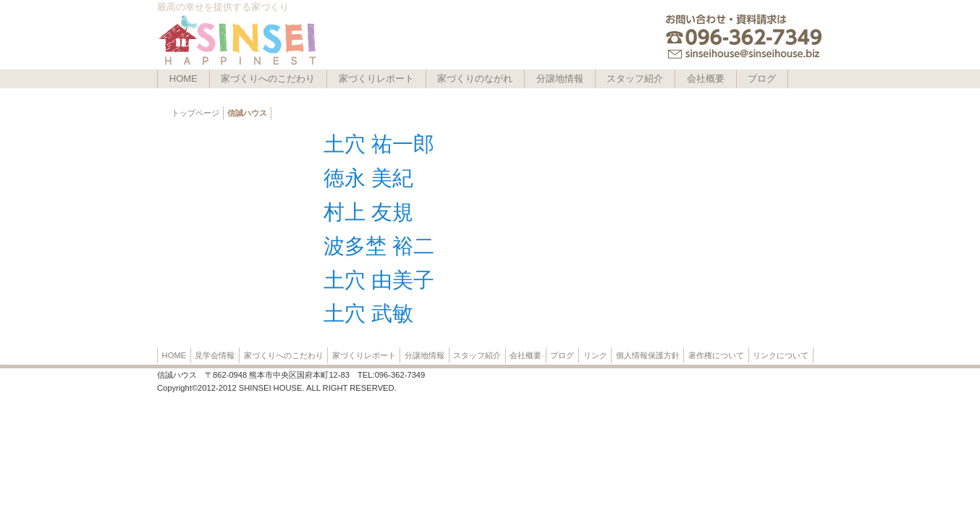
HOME (183, 79)
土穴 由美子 (379, 280)
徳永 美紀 (368, 178)
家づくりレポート (376, 79)
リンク (595, 355)
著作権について (716, 355)
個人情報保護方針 (648, 355)
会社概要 (706, 79)
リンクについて (781, 355)
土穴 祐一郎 (379, 144)
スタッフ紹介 (635, 79)
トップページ (195, 113)
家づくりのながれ (475, 79)
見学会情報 (215, 355)
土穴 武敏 (368, 313)
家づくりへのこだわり (268, 79)
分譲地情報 (560, 79)
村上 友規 (368, 212)
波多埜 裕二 (379, 246)
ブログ (762, 79)
